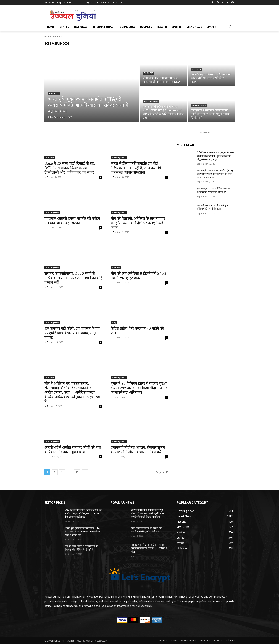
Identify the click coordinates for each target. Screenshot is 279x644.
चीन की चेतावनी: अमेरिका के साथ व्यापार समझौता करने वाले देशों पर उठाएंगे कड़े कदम (138, 223)
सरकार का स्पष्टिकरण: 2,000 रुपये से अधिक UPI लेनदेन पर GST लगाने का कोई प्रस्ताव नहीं (73, 278)
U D (46, 177)
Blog (114, 322)
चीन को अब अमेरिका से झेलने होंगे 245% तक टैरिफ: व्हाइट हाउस (139, 276)
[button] (230, 27)
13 (77, 472)
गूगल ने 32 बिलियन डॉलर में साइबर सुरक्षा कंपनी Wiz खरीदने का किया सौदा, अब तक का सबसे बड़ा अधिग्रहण (139, 388)
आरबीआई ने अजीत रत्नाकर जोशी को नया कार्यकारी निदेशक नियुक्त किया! (73, 450)
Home (48, 37)
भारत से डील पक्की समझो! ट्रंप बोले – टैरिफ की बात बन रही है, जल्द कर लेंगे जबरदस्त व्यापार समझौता (136, 168)
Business (54, 93)
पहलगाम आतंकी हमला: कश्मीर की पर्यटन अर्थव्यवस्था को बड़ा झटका (72, 221)
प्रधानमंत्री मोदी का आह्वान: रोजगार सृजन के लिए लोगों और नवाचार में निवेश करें (138, 450)
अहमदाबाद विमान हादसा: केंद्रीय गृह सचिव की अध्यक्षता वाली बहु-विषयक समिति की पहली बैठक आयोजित (148, 513)
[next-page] (85, 472)
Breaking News (151, 102)
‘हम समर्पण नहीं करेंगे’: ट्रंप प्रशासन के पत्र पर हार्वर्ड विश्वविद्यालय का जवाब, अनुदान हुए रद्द (72, 333)
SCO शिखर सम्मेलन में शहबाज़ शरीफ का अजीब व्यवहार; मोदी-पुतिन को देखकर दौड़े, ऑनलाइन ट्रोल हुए (215, 156)
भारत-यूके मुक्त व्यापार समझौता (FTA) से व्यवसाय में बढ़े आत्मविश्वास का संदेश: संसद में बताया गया (215, 174)
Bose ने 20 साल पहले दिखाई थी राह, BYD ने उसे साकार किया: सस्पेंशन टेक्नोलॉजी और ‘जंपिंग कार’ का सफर (70, 168)
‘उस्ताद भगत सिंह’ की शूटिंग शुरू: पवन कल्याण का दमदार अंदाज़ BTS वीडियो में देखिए (149, 548)
